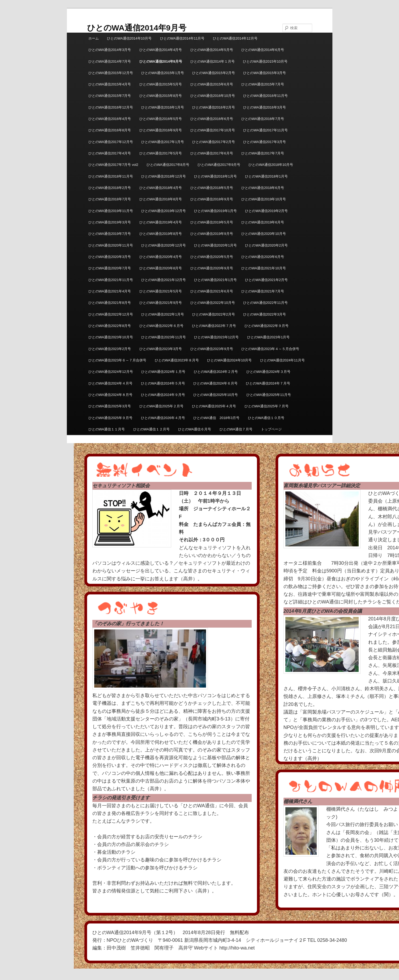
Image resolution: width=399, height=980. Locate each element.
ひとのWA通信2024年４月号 (110, 383)
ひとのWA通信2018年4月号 (161, 188)
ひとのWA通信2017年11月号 (265, 130)
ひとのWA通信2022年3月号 (265, 314)
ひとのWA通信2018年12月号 (164, 176)
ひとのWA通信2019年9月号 (212, 234)
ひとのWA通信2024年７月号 (268, 383)
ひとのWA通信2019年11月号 (111, 211)
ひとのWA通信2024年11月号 (282, 360)
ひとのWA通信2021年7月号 (263, 291)
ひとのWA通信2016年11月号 (265, 96)
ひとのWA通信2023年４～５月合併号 (270, 349)
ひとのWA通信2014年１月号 (212, 61)
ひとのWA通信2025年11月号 (269, 395)
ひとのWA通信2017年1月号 (163, 142)
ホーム (94, 38)
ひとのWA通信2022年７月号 (214, 326)
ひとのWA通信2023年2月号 (110, 349)
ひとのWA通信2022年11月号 (265, 303)
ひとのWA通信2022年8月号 (110, 326)
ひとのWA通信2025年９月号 (110, 418)
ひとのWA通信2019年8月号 (161, 234)
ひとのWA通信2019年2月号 (266, 211)
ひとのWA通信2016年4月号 (110, 119)
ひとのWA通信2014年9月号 (137, 28)
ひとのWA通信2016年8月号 (110, 130)
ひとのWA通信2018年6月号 (263, 188)
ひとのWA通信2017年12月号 (111, 142)
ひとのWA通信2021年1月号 (215, 280)
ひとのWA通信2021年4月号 (110, 291)
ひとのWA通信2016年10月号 (213, 96)
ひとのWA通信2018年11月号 (111, 176)
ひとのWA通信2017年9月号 (219, 165)
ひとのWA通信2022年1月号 (163, 314)
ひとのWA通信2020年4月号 (161, 257)
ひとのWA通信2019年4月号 (161, 222)
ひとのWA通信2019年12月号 (164, 211)
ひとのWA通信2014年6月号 (263, 50)
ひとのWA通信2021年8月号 (110, 303)
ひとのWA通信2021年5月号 (161, 291)
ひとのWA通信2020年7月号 (110, 268)
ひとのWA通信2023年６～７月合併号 (117, 360)
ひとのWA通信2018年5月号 (212, 188)
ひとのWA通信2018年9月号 (212, 199)
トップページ (271, 429)
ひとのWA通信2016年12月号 (111, 107)
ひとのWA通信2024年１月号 (163, 372)
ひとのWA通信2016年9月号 (161, 130)
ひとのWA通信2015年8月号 (161, 96)
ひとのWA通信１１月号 (107, 429)
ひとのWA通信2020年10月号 (264, 234)
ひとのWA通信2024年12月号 (111, 372)
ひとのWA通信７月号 (236, 429)
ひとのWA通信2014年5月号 (212, 50)
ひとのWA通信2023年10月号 (111, 337)
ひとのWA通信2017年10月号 (213, 130)
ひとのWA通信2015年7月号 (263, 84)
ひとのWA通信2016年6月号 (212, 119)
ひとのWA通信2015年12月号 (111, 73)
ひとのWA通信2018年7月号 (110, 199)
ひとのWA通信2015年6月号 (212, 84)
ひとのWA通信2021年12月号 (164, 280)
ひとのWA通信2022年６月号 (161, 326)
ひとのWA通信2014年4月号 (161, 50)
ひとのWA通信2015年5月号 (161, 84)
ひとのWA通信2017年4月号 (110, 153)
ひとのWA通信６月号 (195, 429)
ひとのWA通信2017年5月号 (161, 153)
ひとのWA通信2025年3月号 (110, 406)
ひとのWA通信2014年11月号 (182, 38)
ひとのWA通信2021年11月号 (111, 280)
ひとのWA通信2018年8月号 (161, 199)
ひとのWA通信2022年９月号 (267, 326)
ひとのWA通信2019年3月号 (110, 222)
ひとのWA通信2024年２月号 (216, 372)
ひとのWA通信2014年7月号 (110, 61)
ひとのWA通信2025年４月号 (214, 406)
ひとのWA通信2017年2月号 (214, 142)
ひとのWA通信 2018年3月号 (216, 418)
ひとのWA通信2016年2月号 (214, 107)
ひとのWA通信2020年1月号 (215, 245)
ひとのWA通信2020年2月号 (266, 245)
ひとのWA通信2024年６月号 (215, 383)
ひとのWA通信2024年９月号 (163, 395)
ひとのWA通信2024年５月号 (163, 383)
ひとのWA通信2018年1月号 (215, 176)
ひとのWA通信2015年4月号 (110, 84)
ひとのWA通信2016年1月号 (163, 107)
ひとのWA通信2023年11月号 (164, 337)
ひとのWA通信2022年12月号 (111, 314)
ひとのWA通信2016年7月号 (263, 119)
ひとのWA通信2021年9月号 (161, 303)
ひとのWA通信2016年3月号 (265, 107)
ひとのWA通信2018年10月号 (271, 165)
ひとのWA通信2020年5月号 (212, 257)
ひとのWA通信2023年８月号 (177, 360)
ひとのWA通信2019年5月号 (212, 222)
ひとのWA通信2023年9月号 (212, 349)
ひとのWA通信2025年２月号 (161, 406)
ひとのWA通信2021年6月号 (212, 291)
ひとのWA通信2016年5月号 (161, 119)
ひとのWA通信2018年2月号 (110, 188)
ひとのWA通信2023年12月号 (216, 337)
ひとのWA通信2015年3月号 (265, 73)
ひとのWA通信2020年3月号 (110, 257)
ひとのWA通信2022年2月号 (214, 314)
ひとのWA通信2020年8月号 (161, 268)
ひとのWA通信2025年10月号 (216, 395)
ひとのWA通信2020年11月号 (111, 245)
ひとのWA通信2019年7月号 (110, 234)
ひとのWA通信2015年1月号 (163, 73)
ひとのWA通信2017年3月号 (265, 142)
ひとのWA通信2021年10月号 (264, 268)
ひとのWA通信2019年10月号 (264, 199)
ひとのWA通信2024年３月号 (268, 372)
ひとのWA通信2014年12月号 (235, 38)
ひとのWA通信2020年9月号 (212, 268)
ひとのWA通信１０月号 (266, 418)
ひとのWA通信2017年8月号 (168, 165)
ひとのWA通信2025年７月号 (267, 406)
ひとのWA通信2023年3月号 (161, 349)
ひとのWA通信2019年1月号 (215, 211)
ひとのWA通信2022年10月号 (213, 303)
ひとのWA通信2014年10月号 (129, 38)
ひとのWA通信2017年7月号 (263, 153)
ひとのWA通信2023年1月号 (269, 337)
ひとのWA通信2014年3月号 (110, 50)
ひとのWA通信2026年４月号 (163, 418)
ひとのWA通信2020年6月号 (263, 257)
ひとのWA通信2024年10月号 (229, 360)
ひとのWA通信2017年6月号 (212, 153)
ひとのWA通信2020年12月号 (164, 245)
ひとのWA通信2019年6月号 (263, 222)
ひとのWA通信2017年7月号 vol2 (113, 165)
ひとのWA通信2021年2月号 (266, 280)
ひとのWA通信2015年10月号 (265, 61)
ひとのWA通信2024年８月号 (110, 395)
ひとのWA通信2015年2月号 (214, 73)
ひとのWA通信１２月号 (151, 429)
